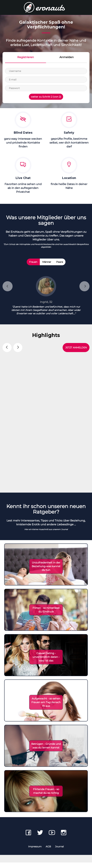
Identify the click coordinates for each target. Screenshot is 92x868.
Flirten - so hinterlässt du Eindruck (46, 615)
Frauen (33, 262)
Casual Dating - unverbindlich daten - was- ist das (46, 662)
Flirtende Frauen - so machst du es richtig (46, 797)
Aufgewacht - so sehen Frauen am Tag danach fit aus (46, 708)
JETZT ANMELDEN (76, 348)
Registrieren (26, 57)
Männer (47, 262)
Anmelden (67, 57)
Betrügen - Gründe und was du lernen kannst (46, 751)
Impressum (35, 852)
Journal (59, 852)
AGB (48, 852)
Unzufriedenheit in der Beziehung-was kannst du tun (46, 572)
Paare (60, 262)
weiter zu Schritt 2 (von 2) (46, 97)
